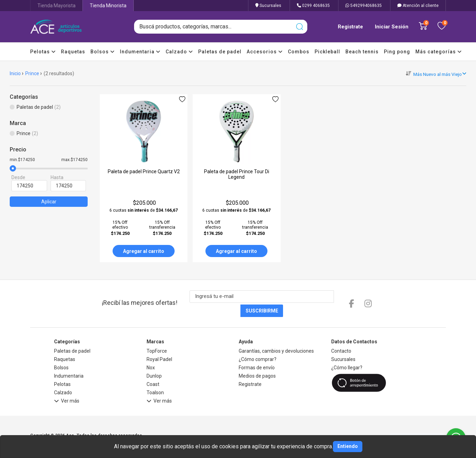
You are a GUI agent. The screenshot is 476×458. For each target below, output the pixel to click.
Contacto (341, 337)
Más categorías (439, 52)
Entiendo (348, 446)
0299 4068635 (313, 6)
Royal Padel (159, 345)
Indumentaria (140, 52)
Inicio (15, 73)
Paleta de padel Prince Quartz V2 (144, 171)
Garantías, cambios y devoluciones (276, 337)
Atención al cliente (418, 6)
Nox (151, 354)
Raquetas (73, 52)
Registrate (350, 27)
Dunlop (154, 362)
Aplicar (49, 202)
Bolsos (103, 52)
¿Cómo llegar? (347, 354)
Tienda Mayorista (56, 6)
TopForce (157, 337)
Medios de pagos (257, 362)
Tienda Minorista (108, 6)
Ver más (67, 388)
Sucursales (268, 6)
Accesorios (265, 52)
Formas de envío (257, 354)
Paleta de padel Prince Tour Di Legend (237, 174)
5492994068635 (364, 6)
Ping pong (397, 52)
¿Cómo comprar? (258, 345)
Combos (299, 52)
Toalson (155, 379)
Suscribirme (331, 297)
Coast (153, 370)
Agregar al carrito (144, 251)
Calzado (179, 52)
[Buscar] (299, 27)
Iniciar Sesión (392, 27)
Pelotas (43, 52)
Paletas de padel (220, 52)
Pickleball (327, 52)
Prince (32, 73)
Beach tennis (362, 52)
